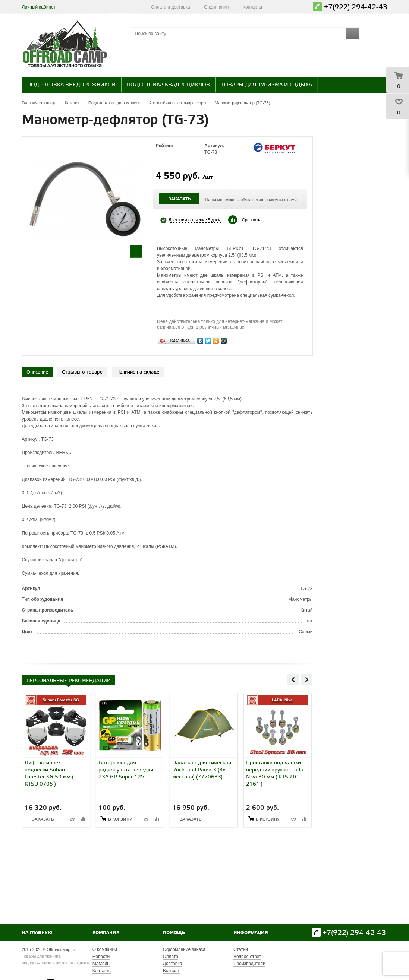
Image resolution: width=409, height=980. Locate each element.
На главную (37, 933)
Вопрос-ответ (247, 957)
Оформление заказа (184, 949)
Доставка (173, 964)
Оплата (171, 957)
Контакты (252, 7)
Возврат (171, 971)
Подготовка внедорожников (71, 85)
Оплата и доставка (171, 7)
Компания (106, 933)
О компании (216, 7)
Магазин (101, 964)
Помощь (174, 933)
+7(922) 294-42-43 (356, 7)
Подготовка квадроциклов (168, 85)
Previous (293, 679)
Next (306, 679)
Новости (101, 957)
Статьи (241, 949)
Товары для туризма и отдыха (267, 85)
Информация (251, 933)
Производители (249, 964)
